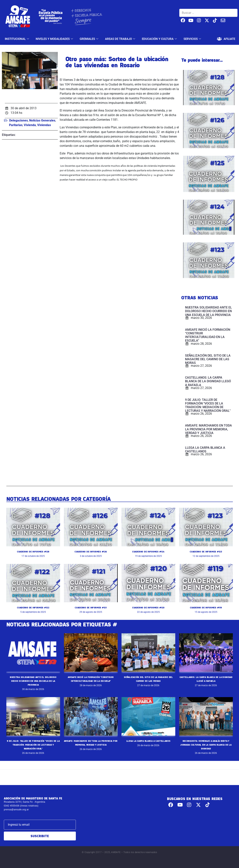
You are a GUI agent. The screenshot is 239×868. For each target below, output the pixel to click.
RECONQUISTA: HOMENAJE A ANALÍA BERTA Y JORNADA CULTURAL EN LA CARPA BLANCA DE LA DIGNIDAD (206, 745)
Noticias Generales (42, 120)
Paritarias (16, 125)
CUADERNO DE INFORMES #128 (33, 551)
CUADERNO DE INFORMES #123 (206, 551)
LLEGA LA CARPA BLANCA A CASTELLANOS (148, 741)
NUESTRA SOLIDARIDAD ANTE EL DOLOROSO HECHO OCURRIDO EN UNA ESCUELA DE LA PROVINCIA (33, 681)
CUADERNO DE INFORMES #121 (91, 607)
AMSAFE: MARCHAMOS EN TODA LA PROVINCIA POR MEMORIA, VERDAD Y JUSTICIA (91, 745)
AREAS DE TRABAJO (121, 39)
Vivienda (30, 125)
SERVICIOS (193, 39)
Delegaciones (19, 120)
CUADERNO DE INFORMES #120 (148, 607)
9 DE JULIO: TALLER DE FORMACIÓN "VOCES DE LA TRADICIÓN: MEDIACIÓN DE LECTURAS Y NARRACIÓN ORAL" (33, 745)
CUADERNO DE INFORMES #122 (33, 607)
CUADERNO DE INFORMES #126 (91, 551)
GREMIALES (89, 39)
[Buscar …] (208, 13)
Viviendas (44, 125)
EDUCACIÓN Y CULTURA (160, 39)
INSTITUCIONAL (17, 39)
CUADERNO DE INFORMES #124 (148, 551)
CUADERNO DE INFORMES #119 (206, 607)
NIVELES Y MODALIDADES (55, 39)
